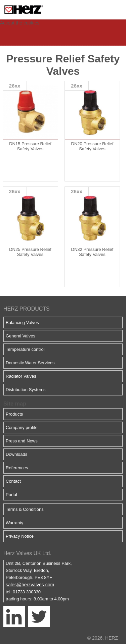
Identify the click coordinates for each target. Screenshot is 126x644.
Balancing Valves (22, 323)
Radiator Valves (21, 376)
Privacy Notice (20, 536)
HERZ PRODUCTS (27, 309)
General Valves (20, 336)
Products (14, 414)
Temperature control (25, 349)
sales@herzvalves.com (30, 585)
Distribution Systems (26, 390)
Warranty (14, 523)
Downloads (16, 454)
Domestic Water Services (30, 363)
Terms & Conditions (25, 509)
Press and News (22, 441)
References (17, 468)
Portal (11, 495)
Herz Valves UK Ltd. (27, 553)
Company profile (22, 427)
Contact (13, 481)
